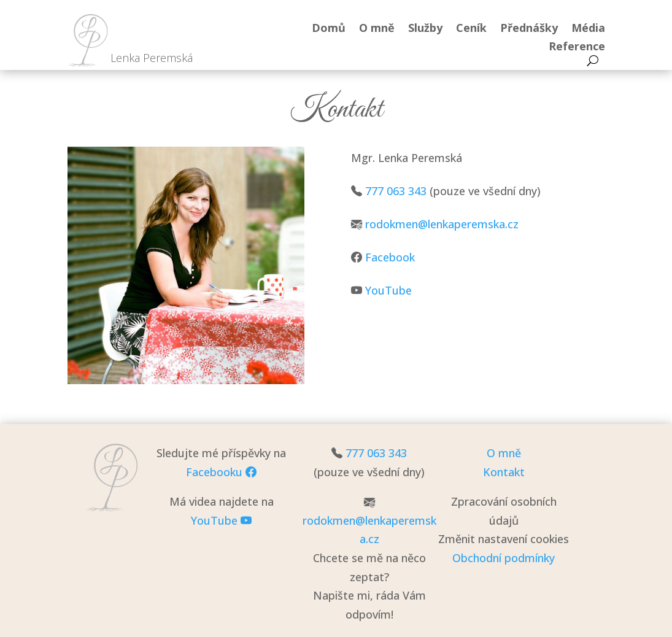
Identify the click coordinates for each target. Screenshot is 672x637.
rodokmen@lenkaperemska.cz (442, 224)
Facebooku (221, 472)
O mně (377, 29)
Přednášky (529, 29)
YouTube (388, 290)
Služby (425, 29)
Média (588, 29)
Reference (577, 48)
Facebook (390, 257)
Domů (329, 29)
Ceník (471, 29)
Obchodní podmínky (504, 558)
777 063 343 (396, 191)
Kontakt (504, 472)
